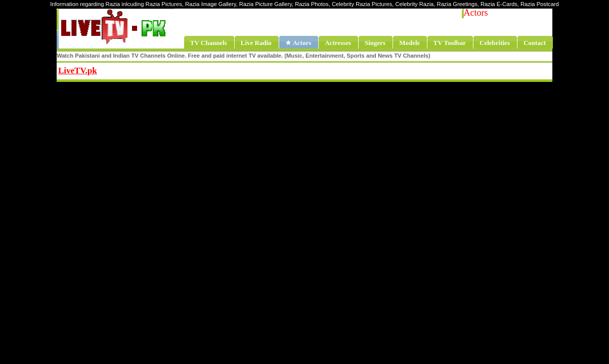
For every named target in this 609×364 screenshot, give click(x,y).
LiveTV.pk (78, 71)
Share (161, 69)
